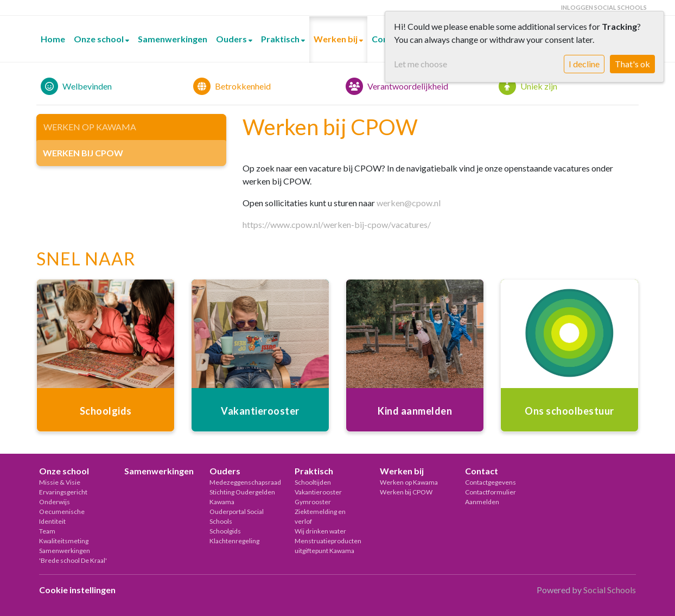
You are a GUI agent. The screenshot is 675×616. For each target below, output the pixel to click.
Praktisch (281, 39)
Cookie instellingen (77, 590)
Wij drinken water (320, 531)
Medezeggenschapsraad (244, 482)
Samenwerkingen (173, 39)
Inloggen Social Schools (604, 7)
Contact (482, 471)
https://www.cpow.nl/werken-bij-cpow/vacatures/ (337, 224)
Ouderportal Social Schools (237, 516)
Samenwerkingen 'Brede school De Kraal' (73, 555)
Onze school (100, 39)
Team (47, 531)
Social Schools (610, 590)
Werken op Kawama (90, 127)
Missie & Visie (60, 482)
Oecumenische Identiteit (62, 516)
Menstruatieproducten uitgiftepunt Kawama (328, 546)
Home (53, 39)
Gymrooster (313, 502)
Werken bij (336, 39)
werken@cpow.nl (409, 203)
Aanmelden (482, 502)
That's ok (632, 64)
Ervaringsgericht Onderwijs (63, 497)
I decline (584, 64)
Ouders (232, 39)
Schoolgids (225, 531)
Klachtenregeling (234, 541)
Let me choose (421, 64)
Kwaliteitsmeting (64, 541)
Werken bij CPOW (83, 153)
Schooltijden (313, 482)
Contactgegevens (491, 482)
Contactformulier (491, 492)
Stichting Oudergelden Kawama (242, 497)
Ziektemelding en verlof (320, 516)
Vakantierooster (318, 492)
